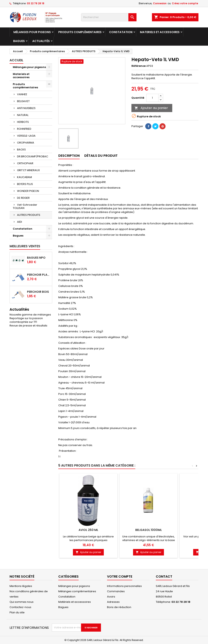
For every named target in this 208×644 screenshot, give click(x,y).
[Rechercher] (109, 17)
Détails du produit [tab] (101, 156)
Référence (139, 66)
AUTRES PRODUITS (29, 215)
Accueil (16, 60)
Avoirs (111, 597)
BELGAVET (23, 101)
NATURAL (23, 115)
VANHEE (22, 94)
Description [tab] (69, 156)
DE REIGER (23, 198)
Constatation (121, 32)
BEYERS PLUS (25, 184)
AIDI (19, 222)
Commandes (116, 591)
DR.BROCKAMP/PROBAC (33, 156)
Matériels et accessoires (75, 602)
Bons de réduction (119, 607)
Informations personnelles (124, 586)
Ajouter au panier (151, 108)
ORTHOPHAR (25, 163)
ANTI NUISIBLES (26, 108)
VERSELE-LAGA (26, 136)
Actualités (41, 41)
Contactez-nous (20, 607)
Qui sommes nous (22, 602)
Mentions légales (21, 586)
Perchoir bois (38, 292)
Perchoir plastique (39, 275)
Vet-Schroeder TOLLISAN (25, 206)
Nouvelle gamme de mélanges (30, 315)
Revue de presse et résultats (28, 326)
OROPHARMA (26, 143)
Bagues (19, 41)
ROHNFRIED (24, 129)
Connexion (160, 3)
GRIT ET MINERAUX (28, 170)
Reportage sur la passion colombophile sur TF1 (26, 320)
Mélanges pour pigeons (32, 32)
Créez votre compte (185, 3)
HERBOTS (23, 122)
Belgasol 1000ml (149, 530)
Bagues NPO (36, 258)
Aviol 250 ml (88, 530)
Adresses (113, 602)
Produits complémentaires (80, 32)
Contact (164, 576)
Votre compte (120, 576)
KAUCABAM (24, 177)
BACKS (21, 150)
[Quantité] (152, 98)
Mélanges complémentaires (77, 591)
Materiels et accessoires (160, 32)
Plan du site (17, 612)
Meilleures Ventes (25, 246)
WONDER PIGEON (28, 191)
